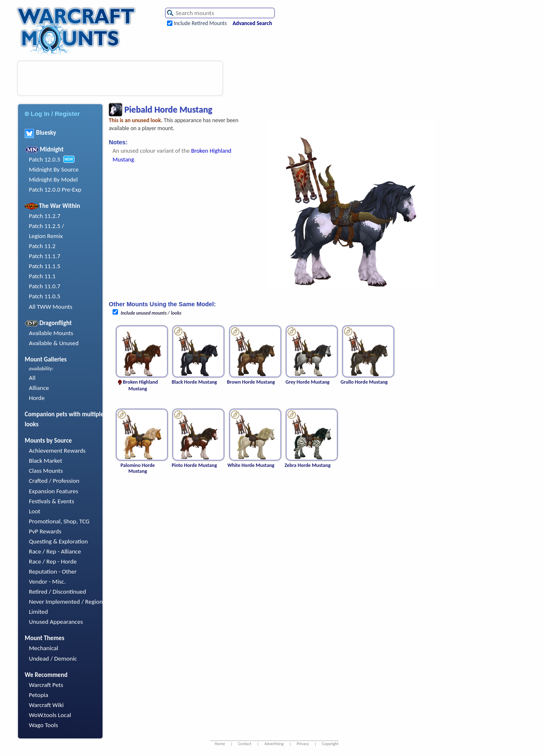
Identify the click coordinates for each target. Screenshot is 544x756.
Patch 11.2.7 (45, 216)
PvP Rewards (45, 531)
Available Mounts (51, 333)
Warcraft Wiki (46, 705)
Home (220, 744)
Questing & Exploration (58, 541)
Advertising (274, 744)
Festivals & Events (51, 501)
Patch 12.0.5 (45, 159)
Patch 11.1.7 (45, 256)
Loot (35, 511)
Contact (245, 744)
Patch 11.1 (42, 276)
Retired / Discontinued (58, 592)
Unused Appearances (56, 622)
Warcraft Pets (46, 685)
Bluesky (40, 133)
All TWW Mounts (51, 307)
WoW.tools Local (50, 715)
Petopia (38, 695)
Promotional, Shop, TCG (59, 521)
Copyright (330, 744)
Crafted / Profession (54, 481)
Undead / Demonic (53, 659)
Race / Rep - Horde (53, 561)
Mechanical (44, 648)
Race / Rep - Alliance (55, 551)
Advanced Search (252, 23)
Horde (37, 398)
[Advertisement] (120, 78)
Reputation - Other (53, 571)
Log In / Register (52, 114)
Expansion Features (54, 491)
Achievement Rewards (57, 451)
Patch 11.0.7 (45, 286)
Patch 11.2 (42, 246)
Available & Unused (54, 343)
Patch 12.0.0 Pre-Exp (55, 190)
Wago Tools (44, 725)
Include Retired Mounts (200, 23)
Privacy (303, 744)
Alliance (39, 388)
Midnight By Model (53, 179)
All (32, 378)
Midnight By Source (54, 169)
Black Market (46, 461)
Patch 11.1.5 (45, 266)
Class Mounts (46, 471)
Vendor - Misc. (47, 582)
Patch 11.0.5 (45, 296)
